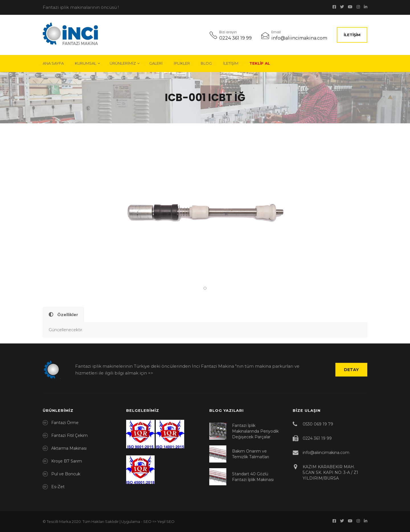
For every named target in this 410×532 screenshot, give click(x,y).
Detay (351, 370)
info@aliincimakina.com (299, 38)
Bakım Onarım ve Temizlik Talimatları (251, 454)
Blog (206, 63)
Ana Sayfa (53, 63)
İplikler (182, 63)
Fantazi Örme (65, 423)
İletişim (352, 35)
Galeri (156, 63)
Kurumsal (86, 63)
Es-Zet (58, 487)
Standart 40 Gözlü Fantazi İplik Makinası (253, 477)
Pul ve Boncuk (66, 474)
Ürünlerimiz (123, 63)
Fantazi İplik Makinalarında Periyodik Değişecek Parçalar (255, 431)
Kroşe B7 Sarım (67, 461)
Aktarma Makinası (69, 448)
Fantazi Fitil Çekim (69, 435)
